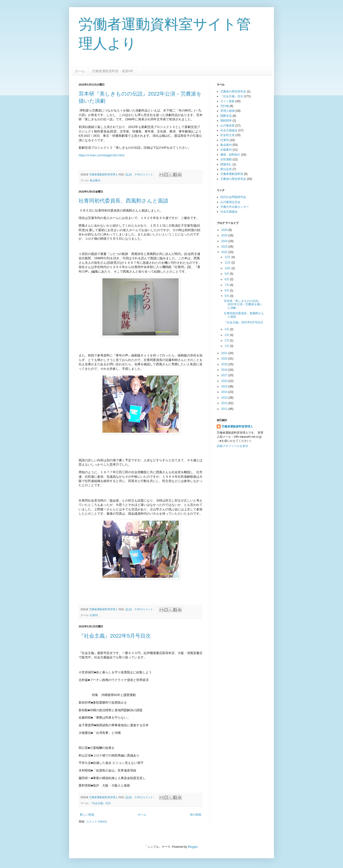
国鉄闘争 (226, 121)
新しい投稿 (87, 815)
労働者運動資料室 (232, 174)
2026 (225, 230)
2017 (225, 375)
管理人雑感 (227, 111)
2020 (225, 359)
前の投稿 (196, 815)
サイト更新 (227, 101)
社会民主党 (227, 135)
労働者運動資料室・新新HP (113, 71)
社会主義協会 (229, 130)
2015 (225, 386)
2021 (225, 353)
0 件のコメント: (145, 174)
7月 (227, 285)
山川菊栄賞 (227, 126)
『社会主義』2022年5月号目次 (115, 636)
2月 (227, 340)
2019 (225, 364)
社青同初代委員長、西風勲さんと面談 (124, 201)
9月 (227, 274)
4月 (227, 329)
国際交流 (226, 116)
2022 (225, 252)
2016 (225, 381)
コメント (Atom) (96, 822)
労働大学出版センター (235, 207)
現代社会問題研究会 (233, 197)
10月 (228, 268)
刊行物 (225, 106)
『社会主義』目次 (100, 803)
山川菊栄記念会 (230, 202)
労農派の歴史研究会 (233, 91)
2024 (225, 241)
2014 (225, 392)
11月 (228, 263)
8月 (227, 279)
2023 (225, 247)
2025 (225, 235)
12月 (228, 257)
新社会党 (226, 169)
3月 (227, 335)
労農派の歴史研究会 (233, 179)
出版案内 (226, 150)
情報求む (226, 164)
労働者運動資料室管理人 (237, 426)
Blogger (193, 847)
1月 (227, 346)
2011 (225, 409)
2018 (225, 370)
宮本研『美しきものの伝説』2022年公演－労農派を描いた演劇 (243, 304)
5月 (227, 296)
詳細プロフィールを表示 (232, 446)
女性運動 (226, 159)
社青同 (94, 615)
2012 (225, 403)
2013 (225, 398)
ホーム (80, 71)
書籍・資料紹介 (230, 155)
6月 (227, 290)
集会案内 (95, 180)
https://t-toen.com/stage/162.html (101, 155)
